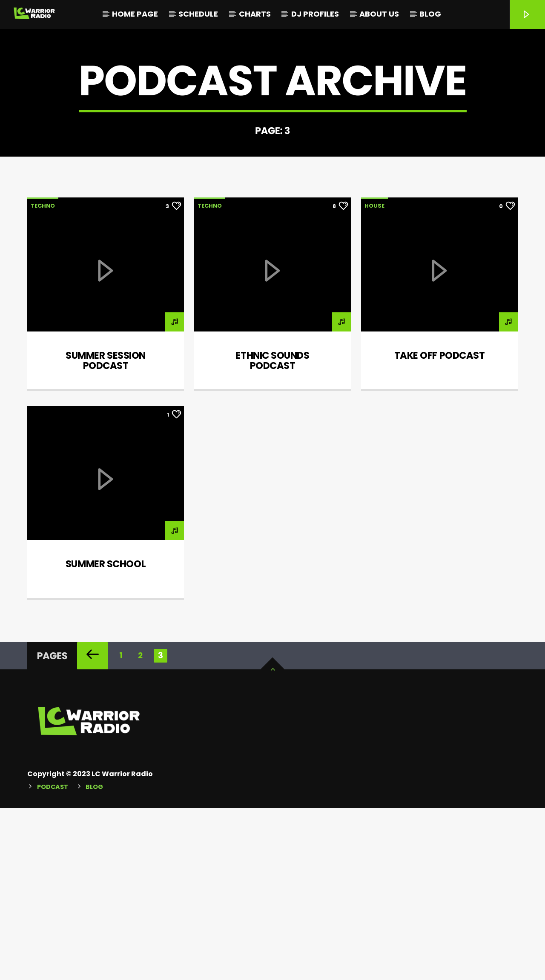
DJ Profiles (315, 14)
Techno (43, 378)
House (374, 378)
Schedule (198, 14)
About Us (379, 14)
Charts (255, 14)
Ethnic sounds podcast (272, 532)
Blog (430, 14)
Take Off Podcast (440, 527)
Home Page (135, 14)
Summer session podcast (106, 532)
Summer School (106, 736)
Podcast (53, 959)
